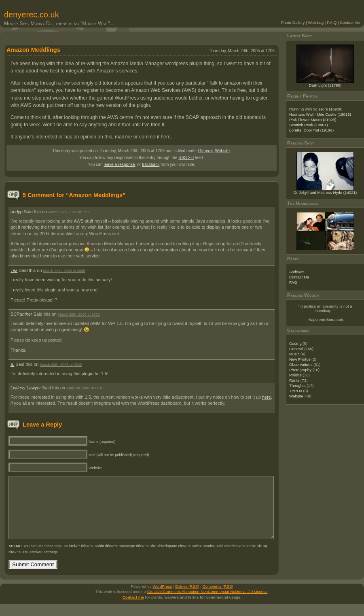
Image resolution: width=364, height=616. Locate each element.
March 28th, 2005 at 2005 (64, 271)
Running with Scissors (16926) (316, 109)
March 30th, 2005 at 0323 (61, 365)
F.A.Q (332, 22)
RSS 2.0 (186, 158)
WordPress (162, 598)
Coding (295, 343)
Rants (294, 380)
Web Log (316, 22)
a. (12, 364)
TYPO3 (296, 391)
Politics (295, 375)
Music (294, 354)
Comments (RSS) (218, 598)
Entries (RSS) (187, 598)
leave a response (119, 165)
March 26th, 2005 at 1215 (69, 212)
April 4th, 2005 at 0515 (85, 388)
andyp (17, 212)
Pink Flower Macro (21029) (313, 120)
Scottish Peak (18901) (309, 125)
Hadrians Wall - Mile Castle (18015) (320, 114)
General (205, 151)
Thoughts (297, 386)
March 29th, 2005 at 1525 (79, 314)
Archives (297, 272)
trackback (151, 165)
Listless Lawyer (26, 388)
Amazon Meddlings (33, 50)
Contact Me (350, 22)
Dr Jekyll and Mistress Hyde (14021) (325, 192)
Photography (300, 370)
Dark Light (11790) (325, 85)
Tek (14, 270)
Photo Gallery (293, 22)
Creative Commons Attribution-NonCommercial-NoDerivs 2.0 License (207, 604)
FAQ (293, 282)
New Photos (300, 359)
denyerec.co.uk (32, 15)
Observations (301, 364)
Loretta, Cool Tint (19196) (311, 130)
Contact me (133, 609)
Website (222, 151)
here (267, 397)
